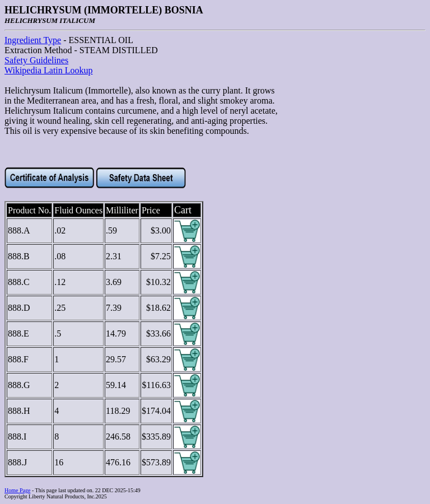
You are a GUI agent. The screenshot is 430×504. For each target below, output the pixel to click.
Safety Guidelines (36, 60)
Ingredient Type (33, 40)
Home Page (17, 490)
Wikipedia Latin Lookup (49, 70)
